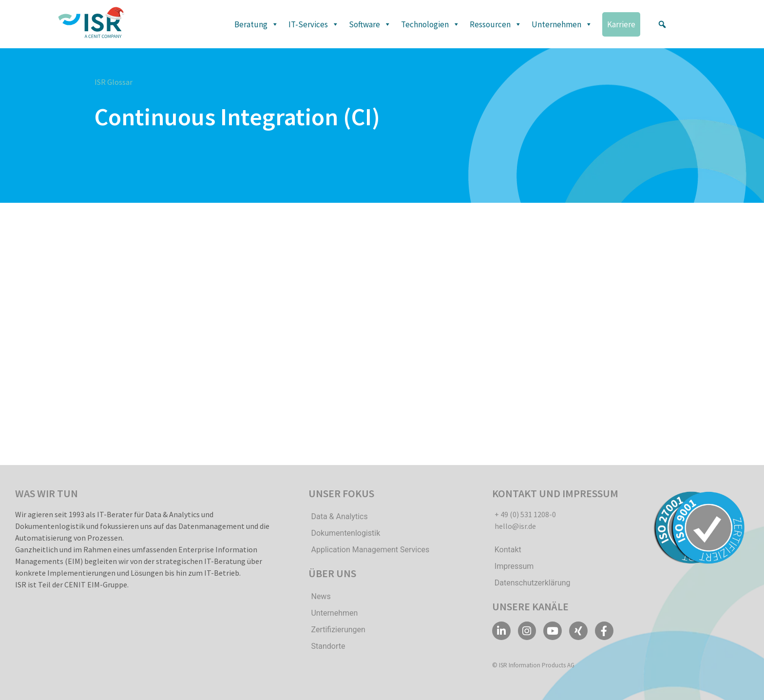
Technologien (430, 24)
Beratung (257, 24)
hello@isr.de (515, 526)
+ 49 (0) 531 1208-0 (525, 514)
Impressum (514, 566)
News (321, 596)
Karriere (621, 24)
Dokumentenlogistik (345, 533)
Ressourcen (496, 24)
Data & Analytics (339, 516)
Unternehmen (562, 24)
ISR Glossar (114, 82)
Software (370, 24)
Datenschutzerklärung (533, 583)
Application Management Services (370, 550)
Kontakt (508, 550)
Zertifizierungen (338, 630)
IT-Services (314, 24)
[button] (662, 24)
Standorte (328, 646)
